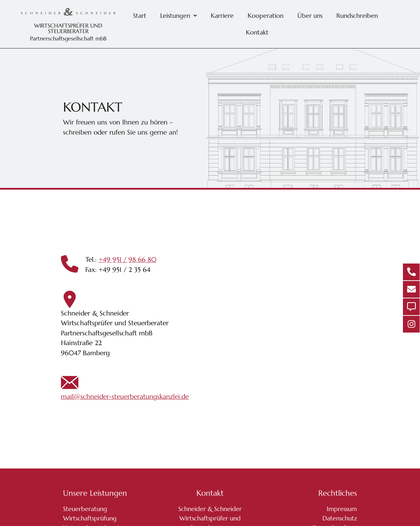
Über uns (310, 16)
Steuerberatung (85, 509)
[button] (178, 16)
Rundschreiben (357, 16)
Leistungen (178, 16)
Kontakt (257, 32)
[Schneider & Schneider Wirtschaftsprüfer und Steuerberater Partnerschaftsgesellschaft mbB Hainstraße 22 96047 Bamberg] (315, 329)
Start (140, 16)
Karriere (222, 16)
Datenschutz (340, 518)
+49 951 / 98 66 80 (127, 259)
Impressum (342, 509)
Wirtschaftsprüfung (90, 518)
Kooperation (266, 16)
